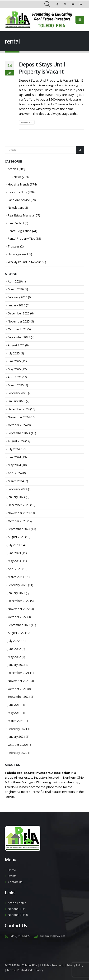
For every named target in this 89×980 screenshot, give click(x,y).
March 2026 (16, 289)
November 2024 (19, 417)
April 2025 (15, 377)
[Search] (80, 150)
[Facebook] (57, 4)
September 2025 (19, 337)
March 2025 (16, 385)
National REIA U (18, 915)
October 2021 (17, 689)
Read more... (27, 122)
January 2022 (16, 665)
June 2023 (14, 553)
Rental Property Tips (21, 239)
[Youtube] (73, 4)
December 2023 (19, 505)
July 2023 (14, 545)
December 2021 (19, 673)
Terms (11, 970)
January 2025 (16, 401)
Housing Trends (19, 184)
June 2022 (14, 649)
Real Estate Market (20, 215)
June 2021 (14, 705)
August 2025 (16, 345)
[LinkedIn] (81, 4)
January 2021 (16, 737)
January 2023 (16, 593)
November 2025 (19, 321)
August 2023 (16, 537)
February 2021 (18, 729)
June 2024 (14, 457)
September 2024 (19, 433)
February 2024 (18, 489)
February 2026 (18, 297)
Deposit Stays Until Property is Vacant (42, 68)
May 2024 (14, 465)
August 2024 (16, 441)
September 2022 (19, 625)
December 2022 (19, 601)
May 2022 (14, 657)
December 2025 (19, 313)
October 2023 (17, 521)
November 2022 (19, 609)
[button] (47, 4)
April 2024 (15, 473)
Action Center (17, 903)
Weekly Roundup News (23, 262)
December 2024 (19, 409)
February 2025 (18, 393)
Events (12, 876)
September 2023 (19, 529)
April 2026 (15, 281)
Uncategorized (18, 254)
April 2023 (15, 569)
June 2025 (14, 361)
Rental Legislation (20, 231)
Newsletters (16, 208)
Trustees (14, 246)
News (17, 177)
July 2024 (14, 449)
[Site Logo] (39, 20)
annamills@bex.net (52, 936)
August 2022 (16, 633)
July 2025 (14, 353)
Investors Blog (17, 192)
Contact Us (15, 882)
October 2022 (17, 617)
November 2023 (19, 513)
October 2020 (17, 745)
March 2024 (16, 481)
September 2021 (19, 697)
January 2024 (16, 497)
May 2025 (14, 369)
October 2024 (17, 425)
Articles (13, 169)
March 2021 (16, 721)
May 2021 (14, 713)
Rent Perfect (16, 223)
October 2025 (17, 329)
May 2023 (14, 561)
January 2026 (16, 305)
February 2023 (18, 585)
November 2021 (19, 681)
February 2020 (18, 753)
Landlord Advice (19, 200)
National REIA (17, 909)
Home (12, 870)
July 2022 (14, 641)
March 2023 (16, 577)
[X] (65, 4)
